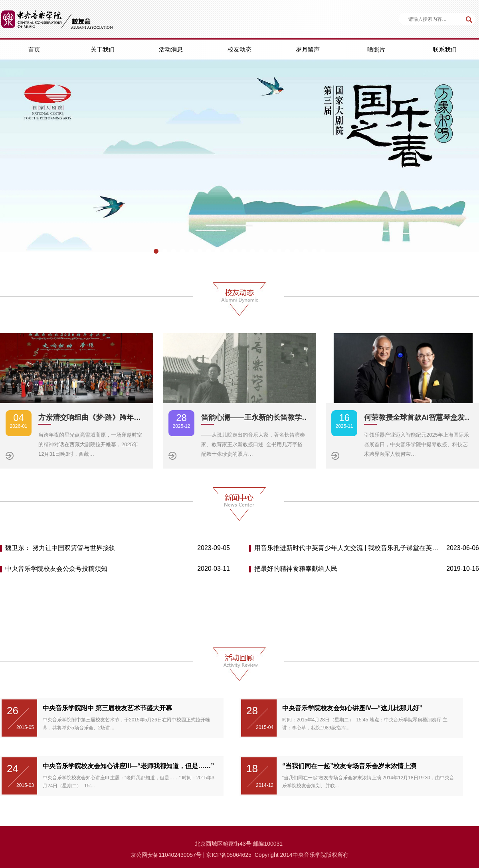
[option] (239, 162)
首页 (34, 49)
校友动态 (239, 49)
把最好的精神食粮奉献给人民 (296, 569)
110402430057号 (180, 855)
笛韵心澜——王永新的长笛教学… (255, 417)
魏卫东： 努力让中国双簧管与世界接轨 (60, 548)
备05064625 (236, 855)
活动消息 (171, 49)
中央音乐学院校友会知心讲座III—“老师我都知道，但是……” (128, 766)
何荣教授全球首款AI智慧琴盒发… (418, 417)
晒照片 (376, 49)
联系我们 (445, 49)
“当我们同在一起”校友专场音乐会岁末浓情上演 (349, 766)
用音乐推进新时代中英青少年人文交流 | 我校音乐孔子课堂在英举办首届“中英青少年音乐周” (347, 548)
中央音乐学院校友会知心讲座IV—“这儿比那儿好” (352, 708)
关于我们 (103, 49)
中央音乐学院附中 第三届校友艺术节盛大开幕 (107, 708)
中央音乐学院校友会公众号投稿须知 (56, 569)
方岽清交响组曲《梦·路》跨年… (90, 417)
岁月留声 (308, 49)
